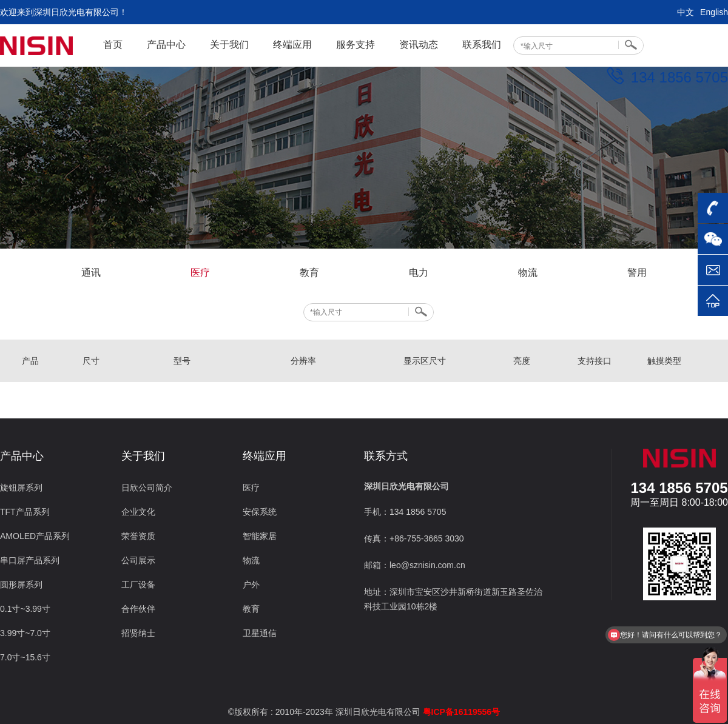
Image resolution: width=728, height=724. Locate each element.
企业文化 (138, 512)
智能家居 (260, 536)
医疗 (200, 273)
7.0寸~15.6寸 (25, 657)
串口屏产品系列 (30, 560)
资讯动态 (419, 45)
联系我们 (482, 45)
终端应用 (292, 45)
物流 (528, 273)
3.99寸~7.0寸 (25, 633)
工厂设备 (138, 585)
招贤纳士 (138, 633)
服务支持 (356, 45)
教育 (309, 273)
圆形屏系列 (21, 585)
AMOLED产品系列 (35, 536)
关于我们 (229, 45)
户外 (251, 585)
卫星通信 (260, 633)
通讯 (91, 273)
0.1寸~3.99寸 (25, 609)
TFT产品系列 (25, 512)
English (714, 12)
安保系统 (260, 512)
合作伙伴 (138, 609)
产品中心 (166, 45)
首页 (113, 45)
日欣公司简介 (147, 488)
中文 (686, 12)
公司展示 (138, 560)
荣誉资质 (138, 536)
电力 (419, 273)
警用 (637, 273)
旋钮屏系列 (21, 488)
